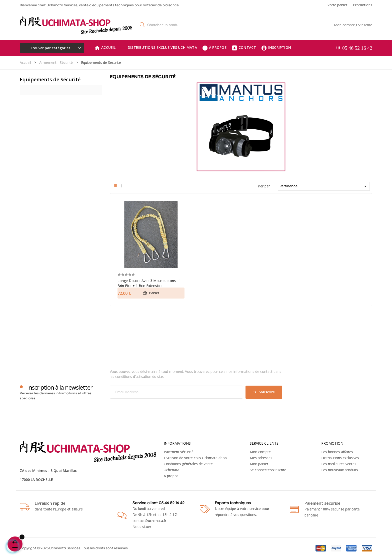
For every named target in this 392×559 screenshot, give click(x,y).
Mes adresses (261, 458)
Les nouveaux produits (340, 470)
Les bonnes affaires (337, 452)
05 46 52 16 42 (357, 48)
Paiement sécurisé (179, 452)
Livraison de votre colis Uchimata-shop (195, 458)
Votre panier (337, 5)
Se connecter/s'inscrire (268, 470)
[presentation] (151, 409)
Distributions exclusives (340, 458)
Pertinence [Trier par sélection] (324, 186)
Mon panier (259, 464)
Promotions (363, 5)
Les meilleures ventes (339, 464)
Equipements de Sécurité (50, 79)
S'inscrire (365, 25)
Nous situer (142, 527)
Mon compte (344, 25)
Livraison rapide (50, 503)
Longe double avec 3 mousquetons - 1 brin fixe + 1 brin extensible (149, 283)
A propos (171, 476)
